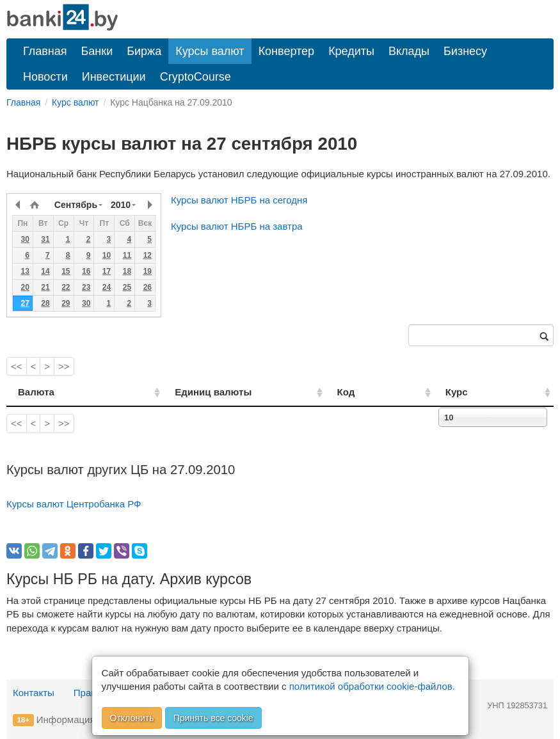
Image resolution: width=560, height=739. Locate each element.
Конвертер (287, 51)
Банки (97, 51)
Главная (45, 51)
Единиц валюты (189, 392)
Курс (475, 392)
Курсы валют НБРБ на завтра (237, 226)
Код (382, 392)
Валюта (36, 392)
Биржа (144, 51)
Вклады (409, 51)
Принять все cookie (213, 718)
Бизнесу (465, 51)
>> (64, 366)
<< (17, 366)
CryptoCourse (196, 77)
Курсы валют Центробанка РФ (74, 504)
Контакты (34, 693)
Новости (45, 77)
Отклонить (132, 718)
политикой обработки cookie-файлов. (372, 686)
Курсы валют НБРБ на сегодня (239, 200)
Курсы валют (210, 51)
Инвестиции (114, 77)
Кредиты (351, 51)
